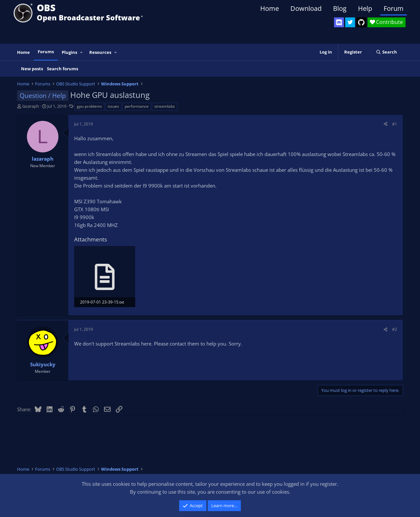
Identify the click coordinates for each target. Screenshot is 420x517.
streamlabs (165, 106)
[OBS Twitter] (350, 22)
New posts (32, 69)
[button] (82, 52)
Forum (394, 8)
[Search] (386, 52)
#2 (395, 329)
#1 (395, 124)
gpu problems (89, 106)
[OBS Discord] (339, 22)
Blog (340, 8)
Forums (46, 52)
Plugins (69, 52)
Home (270, 8)
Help (365, 8)
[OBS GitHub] (361, 22)
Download (306, 8)
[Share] (386, 124)
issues (113, 106)
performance (137, 106)
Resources (100, 52)
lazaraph (31, 106)
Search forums (63, 69)
